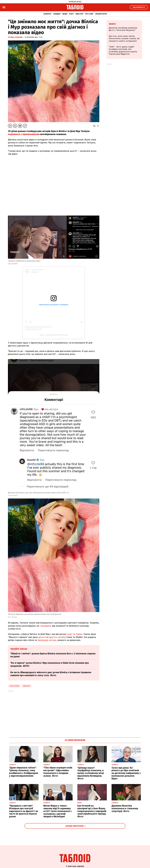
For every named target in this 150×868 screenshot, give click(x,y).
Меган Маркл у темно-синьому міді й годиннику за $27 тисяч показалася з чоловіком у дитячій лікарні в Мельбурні (57, 811)
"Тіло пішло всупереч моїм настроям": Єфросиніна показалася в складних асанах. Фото (58, 772)
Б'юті (71, 14)
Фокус (112, 24)
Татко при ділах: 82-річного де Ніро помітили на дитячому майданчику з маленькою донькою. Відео (126, 773)
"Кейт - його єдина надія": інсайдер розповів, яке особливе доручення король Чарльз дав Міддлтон (123, 50)
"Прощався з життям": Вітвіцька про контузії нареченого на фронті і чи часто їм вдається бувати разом (24, 811)
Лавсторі (79, 14)
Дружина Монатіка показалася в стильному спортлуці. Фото (125, 808)
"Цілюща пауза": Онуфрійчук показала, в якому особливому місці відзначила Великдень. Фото (91, 773)
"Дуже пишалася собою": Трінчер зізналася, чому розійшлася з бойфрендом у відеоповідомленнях (24, 772)
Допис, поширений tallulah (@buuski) (54, 335)
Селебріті (47, 14)
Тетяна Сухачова (15, 37)
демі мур (27, 686)
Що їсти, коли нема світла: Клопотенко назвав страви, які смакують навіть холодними (124, 39)
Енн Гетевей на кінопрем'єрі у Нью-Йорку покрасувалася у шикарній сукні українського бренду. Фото (92, 811)
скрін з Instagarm (13, 264)
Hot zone (89, 14)
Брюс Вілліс (14, 686)
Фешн (65, 14)
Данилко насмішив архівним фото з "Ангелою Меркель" (123, 29)
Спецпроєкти (101, 14)
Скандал (57, 14)
